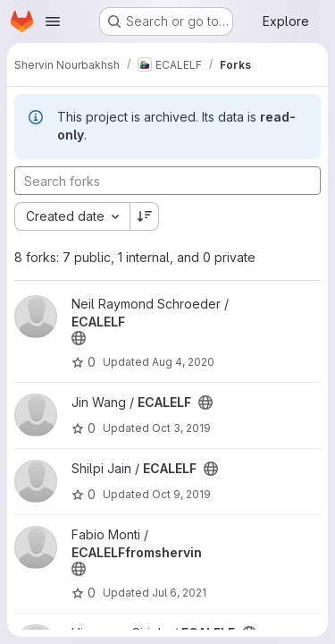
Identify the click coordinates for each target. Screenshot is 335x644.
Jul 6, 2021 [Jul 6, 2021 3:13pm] (179, 593)
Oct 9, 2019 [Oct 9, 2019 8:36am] (181, 494)
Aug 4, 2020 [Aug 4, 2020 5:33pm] (183, 362)
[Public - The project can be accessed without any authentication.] (79, 338)
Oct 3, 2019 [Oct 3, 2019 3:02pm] (181, 428)
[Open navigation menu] (53, 21)
